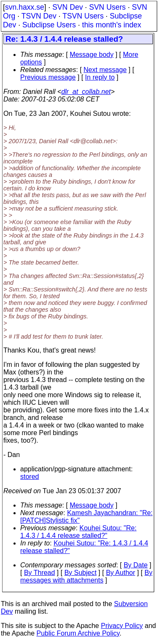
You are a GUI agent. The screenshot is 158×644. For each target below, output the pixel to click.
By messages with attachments (86, 576)
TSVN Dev (39, 16)
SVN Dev (67, 7)
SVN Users (107, 7)
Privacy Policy (122, 626)
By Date (135, 565)
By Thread (40, 573)
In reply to (100, 77)
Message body (91, 55)
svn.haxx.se (25, 7)
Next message (105, 70)
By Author (120, 573)
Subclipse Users (49, 25)
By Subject (80, 573)
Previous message (48, 77)
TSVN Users (83, 16)
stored (29, 477)
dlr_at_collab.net (86, 92)
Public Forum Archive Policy (78, 633)
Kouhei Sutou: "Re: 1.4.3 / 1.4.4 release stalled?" (78, 532)
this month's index (112, 25)
